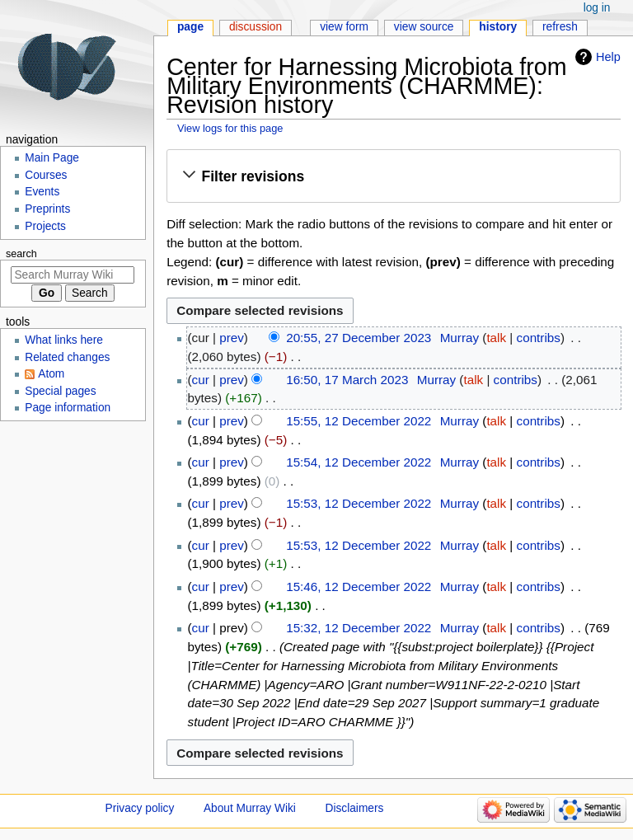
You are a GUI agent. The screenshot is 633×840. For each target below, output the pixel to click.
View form (344, 27)
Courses (46, 175)
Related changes (67, 357)
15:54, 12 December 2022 (359, 462)
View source (424, 27)
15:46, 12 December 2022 (359, 587)
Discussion (256, 27)
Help (608, 57)
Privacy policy (140, 808)
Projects (45, 226)
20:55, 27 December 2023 (359, 338)
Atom (51, 374)
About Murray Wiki (250, 808)
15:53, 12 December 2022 (359, 503)
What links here (64, 340)
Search (21, 254)
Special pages (60, 391)
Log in (597, 8)
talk (496, 338)
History (498, 27)
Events (42, 192)
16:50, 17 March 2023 (347, 380)
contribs (539, 338)
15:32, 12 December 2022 (359, 628)
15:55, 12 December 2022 (359, 421)
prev (232, 338)
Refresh (560, 27)
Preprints (47, 209)
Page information (68, 408)
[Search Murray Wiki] (73, 275)
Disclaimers (355, 808)
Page (190, 27)
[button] (393, 176)
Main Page (52, 158)
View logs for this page (230, 128)
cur (201, 380)
